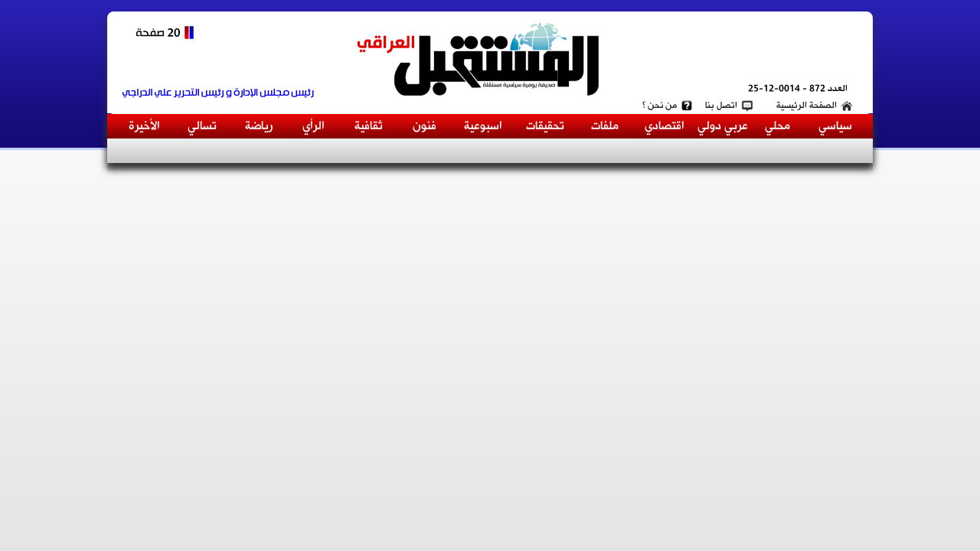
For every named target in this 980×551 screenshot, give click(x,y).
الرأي (314, 126)
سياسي (835, 126)
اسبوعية (483, 126)
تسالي (202, 126)
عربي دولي (723, 126)
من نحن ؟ (660, 106)
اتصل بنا (721, 106)
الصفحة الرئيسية (807, 106)
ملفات (605, 126)
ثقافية (369, 126)
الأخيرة (144, 126)
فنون (425, 126)
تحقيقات (545, 126)
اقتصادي (665, 126)
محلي (777, 126)
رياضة (259, 126)
